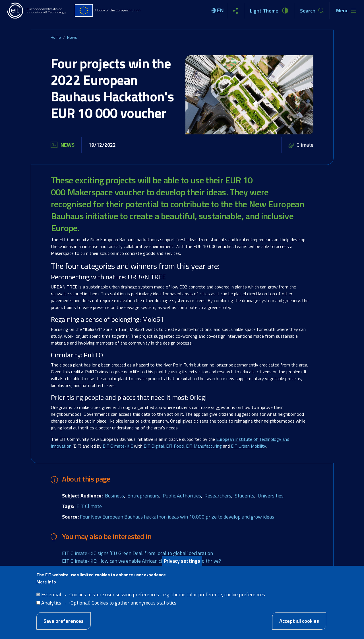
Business (114, 496)
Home (56, 37)
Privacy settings (182, 563)
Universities (271, 496)
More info (46, 584)
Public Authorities (182, 496)
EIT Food (175, 446)
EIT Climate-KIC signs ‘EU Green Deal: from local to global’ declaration (137, 553)
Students (244, 496)
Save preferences (64, 623)
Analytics (51, 605)
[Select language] (218, 11)
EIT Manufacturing (204, 446)
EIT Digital (154, 446)
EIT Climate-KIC (118, 446)
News (72, 37)
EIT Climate (89, 506)
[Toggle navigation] (346, 11)
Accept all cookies (299, 623)
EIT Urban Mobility (248, 446)
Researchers (218, 496)
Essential (51, 597)
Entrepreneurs (143, 496)
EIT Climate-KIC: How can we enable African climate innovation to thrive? (141, 561)
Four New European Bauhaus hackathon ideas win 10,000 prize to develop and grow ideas (177, 517)
